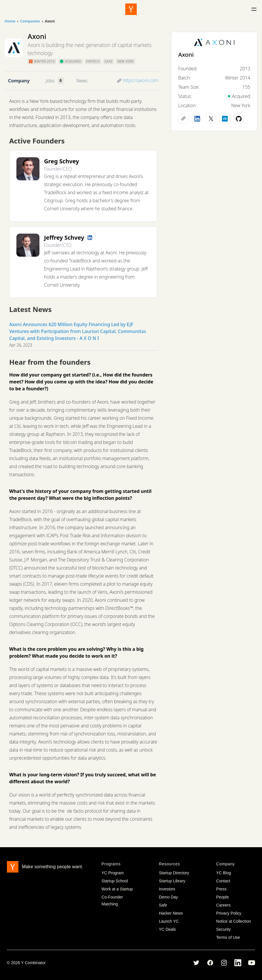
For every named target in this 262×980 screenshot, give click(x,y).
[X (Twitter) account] (211, 119)
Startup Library (172, 881)
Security (224, 929)
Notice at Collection (234, 921)
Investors (167, 889)
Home (10, 21)
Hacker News (171, 913)
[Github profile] (239, 119)
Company (19, 81)
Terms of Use (228, 937)
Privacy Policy (229, 913)
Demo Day (168, 897)
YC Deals (167, 929)
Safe (163, 905)
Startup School (115, 881)
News (82, 81)
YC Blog (224, 873)
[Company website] (183, 119)
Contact (223, 881)
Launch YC (169, 921)
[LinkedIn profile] (90, 238)
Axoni (186, 55)
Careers (223, 905)
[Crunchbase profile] (225, 119)
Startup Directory (174, 873)
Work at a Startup (117, 889)
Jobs (50, 81)
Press (221, 889)
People (223, 897)
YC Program (113, 873)
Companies (30, 21)
